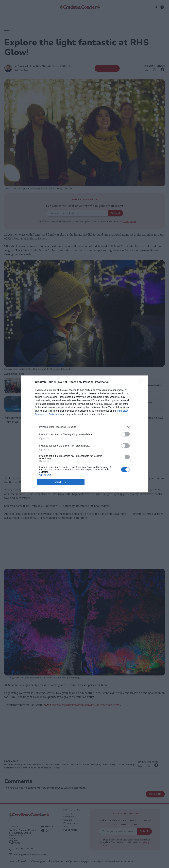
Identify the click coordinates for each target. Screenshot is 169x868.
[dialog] (84, 434)
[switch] (125, 434)
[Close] (142, 382)
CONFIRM (61, 482)
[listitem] (84, 427)
